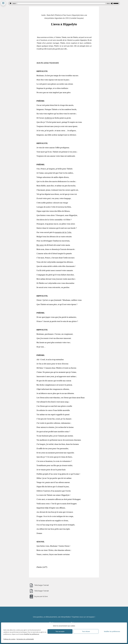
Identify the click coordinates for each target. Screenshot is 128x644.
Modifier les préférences (112, 631)
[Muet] (112, 3)
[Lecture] (11, 3)
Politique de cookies (9, 639)
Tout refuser (86, 631)
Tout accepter (60, 631)
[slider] (61, 3)
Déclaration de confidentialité (25, 639)
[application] (64, 3)
